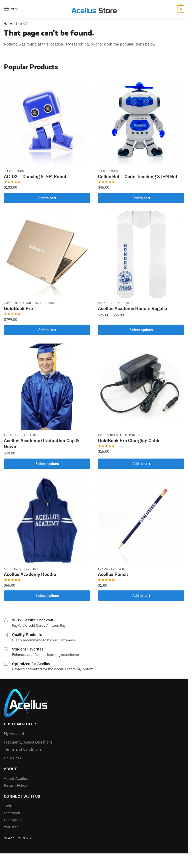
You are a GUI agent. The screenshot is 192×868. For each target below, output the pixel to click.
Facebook (12, 813)
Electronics (14, 171)
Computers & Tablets (21, 303)
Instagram (13, 820)
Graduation (123, 303)
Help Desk (13, 758)
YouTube (11, 827)
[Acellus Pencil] (141, 521)
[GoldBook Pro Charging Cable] (141, 387)
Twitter (10, 806)
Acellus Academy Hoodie (30, 574)
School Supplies (111, 569)
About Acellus (16, 778)
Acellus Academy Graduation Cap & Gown (41, 443)
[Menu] (11, 9)
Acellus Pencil (113, 574)
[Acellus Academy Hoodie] (47, 521)
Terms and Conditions (23, 749)
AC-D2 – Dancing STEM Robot (35, 176)
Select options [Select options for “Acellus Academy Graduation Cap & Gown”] (47, 464)
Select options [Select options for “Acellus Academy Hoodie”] (47, 596)
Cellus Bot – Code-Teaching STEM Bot (138, 176)
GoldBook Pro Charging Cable (129, 441)
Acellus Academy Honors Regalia (133, 308)
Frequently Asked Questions (28, 742)
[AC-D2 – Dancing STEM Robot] (47, 123)
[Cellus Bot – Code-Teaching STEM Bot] (141, 123)
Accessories (108, 435)
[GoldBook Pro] (47, 255)
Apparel (105, 303)
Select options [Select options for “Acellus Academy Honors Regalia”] (141, 330)
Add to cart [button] (47, 198)
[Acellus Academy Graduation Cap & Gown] (47, 387)
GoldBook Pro (18, 308)
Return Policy (15, 785)
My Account (14, 733)
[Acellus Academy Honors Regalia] (141, 255)
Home (8, 23)
